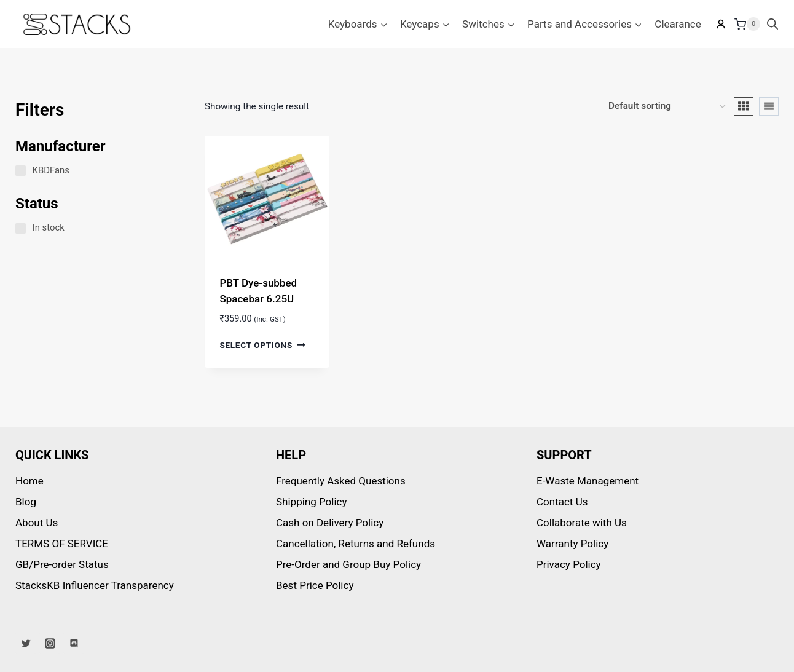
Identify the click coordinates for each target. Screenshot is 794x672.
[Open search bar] (772, 24)
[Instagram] (50, 643)
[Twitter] (26, 643)
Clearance (678, 24)
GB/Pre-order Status (62, 564)
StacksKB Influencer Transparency (95, 585)
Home (29, 481)
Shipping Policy (312, 502)
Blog (26, 502)
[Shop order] (667, 106)
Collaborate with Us (582, 523)
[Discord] (74, 643)
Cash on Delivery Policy (330, 523)
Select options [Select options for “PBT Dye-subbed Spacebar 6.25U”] (262, 345)
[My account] (721, 24)
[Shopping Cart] (747, 24)
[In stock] (21, 228)
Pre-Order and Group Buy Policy (348, 564)
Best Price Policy (315, 585)
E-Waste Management (588, 481)
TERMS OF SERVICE (62, 544)
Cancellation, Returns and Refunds (356, 544)
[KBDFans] (21, 171)
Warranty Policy (572, 544)
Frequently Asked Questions (341, 481)
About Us (37, 523)
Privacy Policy (569, 564)
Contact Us (562, 502)
